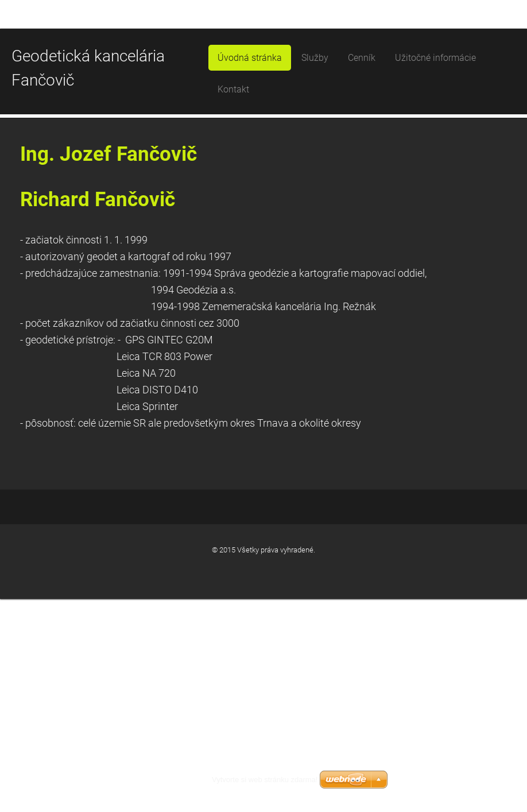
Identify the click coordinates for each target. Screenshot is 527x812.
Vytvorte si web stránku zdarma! (265, 780)
